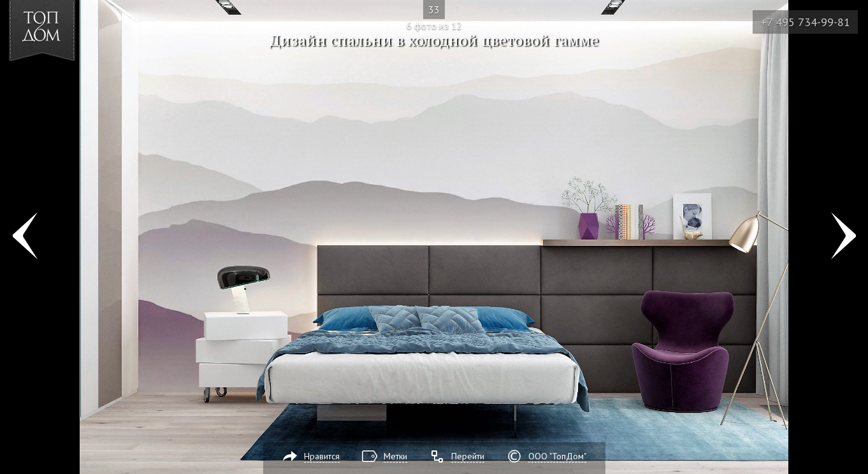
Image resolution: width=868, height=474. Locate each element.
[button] (56, 83)
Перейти (468, 456)
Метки (395, 456)
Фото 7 (843, 237)
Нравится (322, 456)
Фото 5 (25, 237)
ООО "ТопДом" (557, 456)
